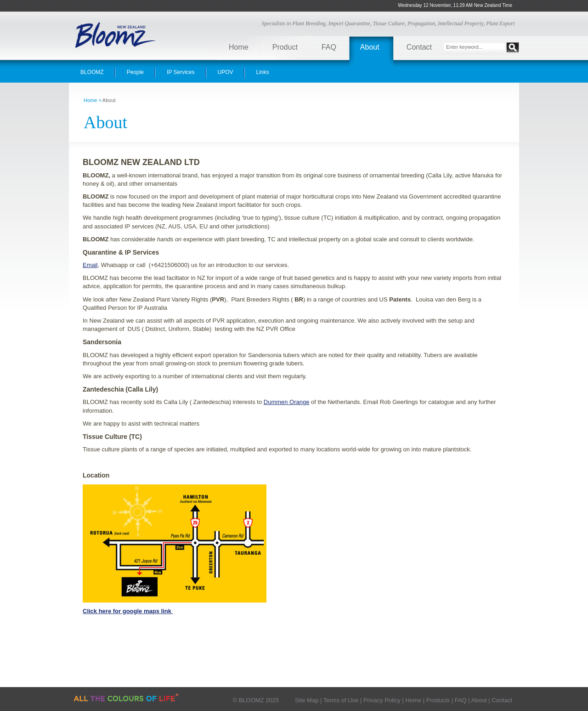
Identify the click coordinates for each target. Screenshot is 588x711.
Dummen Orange (287, 402)
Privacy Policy (382, 700)
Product (285, 47)
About (370, 47)
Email (90, 265)
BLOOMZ (92, 72)
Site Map (307, 700)
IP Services (181, 72)
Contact (419, 47)
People (135, 72)
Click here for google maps (121, 611)
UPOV (226, 72)
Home (239, 47)
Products (438, 700)
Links (263, 72)
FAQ (329, 47)
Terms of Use (341, 700)
